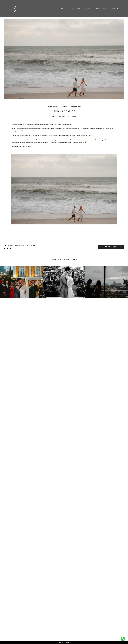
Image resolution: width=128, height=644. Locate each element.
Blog (88, 8)
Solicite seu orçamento (111, 247)
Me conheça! (101, 8)
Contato (115, 8)
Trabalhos (76, 8)
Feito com (64, 642)
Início (64, 8)
